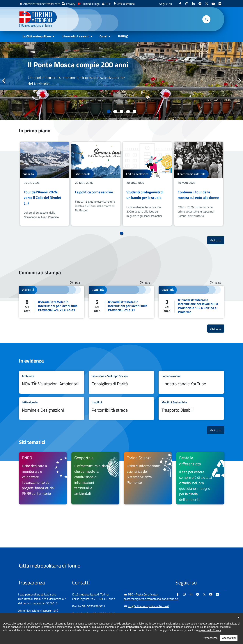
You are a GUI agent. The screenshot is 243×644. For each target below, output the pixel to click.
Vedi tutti (217, 240)
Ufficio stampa (126, 4)
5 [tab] (134, 112)
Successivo (239, 81)
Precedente (4, 81)
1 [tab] (109, 112)
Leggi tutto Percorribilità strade (121, 409)
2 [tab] (115, 112)
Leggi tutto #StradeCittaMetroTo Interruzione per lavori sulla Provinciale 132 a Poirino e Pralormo (191, 302)
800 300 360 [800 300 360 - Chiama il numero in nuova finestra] (107, 621)
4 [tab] (128, 112)
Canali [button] (103, 36)
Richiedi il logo (91, 4)
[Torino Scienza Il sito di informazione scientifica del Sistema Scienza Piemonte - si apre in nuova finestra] (148, 478)
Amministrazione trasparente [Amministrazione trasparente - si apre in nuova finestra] (42, 4)
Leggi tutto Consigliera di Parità (121, 382)
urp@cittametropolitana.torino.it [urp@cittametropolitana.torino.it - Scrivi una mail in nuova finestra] (146, 606)
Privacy (71, 4)
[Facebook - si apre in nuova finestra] (180, 4)
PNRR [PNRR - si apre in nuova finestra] (121, 36)
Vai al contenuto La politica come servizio (96, 184)
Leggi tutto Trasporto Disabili (191, 409)
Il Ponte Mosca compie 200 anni (78, 65)
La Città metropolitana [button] (37, 36)
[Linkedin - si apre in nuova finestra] (193, 4)
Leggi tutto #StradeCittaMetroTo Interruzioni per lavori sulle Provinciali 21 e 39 (121, 302)
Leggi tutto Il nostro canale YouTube (191, 382)
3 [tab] (121, 112)
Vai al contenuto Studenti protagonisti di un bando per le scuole (147, 184)
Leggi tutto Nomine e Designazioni (52, 409)
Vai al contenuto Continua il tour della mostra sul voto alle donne (199, 184)
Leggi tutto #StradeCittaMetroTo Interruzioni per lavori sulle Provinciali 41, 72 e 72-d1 (52, 302)
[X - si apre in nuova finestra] (207, 4)
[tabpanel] (121, 81)
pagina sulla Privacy (210, 640)
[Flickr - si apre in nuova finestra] (220, 4)
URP (108, 4)
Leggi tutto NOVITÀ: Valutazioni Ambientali (52, 382)
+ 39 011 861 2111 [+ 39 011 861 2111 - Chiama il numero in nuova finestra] (101, 613)
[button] (206, 19)
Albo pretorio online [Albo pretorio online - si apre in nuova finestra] (31, 616)
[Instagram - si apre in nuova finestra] (187, 4)
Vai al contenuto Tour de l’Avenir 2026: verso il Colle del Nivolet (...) (45, 184)
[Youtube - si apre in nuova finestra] (213, 4)
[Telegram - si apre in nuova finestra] (200, 4)
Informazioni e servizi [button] (75, 36)
